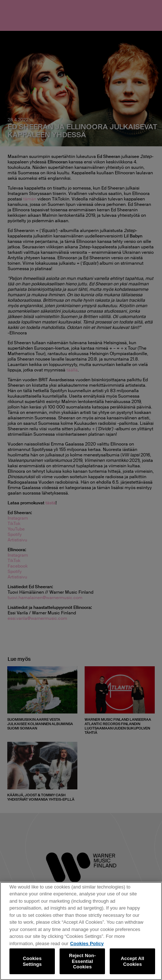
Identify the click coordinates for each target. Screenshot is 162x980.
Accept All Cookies (133, 961)
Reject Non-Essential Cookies (82, 961)
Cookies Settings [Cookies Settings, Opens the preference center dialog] (32, 961)
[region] (81, 931)
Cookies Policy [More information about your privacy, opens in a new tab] (87, 944)
